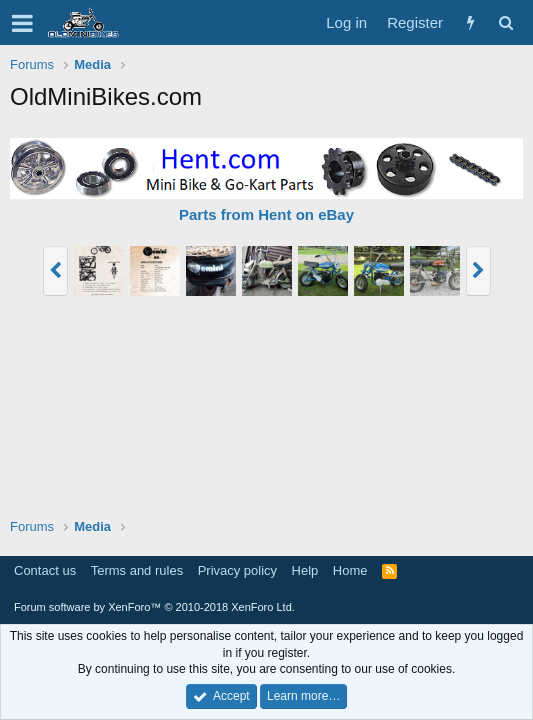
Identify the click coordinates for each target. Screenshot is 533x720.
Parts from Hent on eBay (266, 214)
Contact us (45, 570)
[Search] (505, 22)
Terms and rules (137, 570)
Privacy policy (237, 570)
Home (350, 570)
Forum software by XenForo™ (154, 607)
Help (305, 570)
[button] (22, 23)
